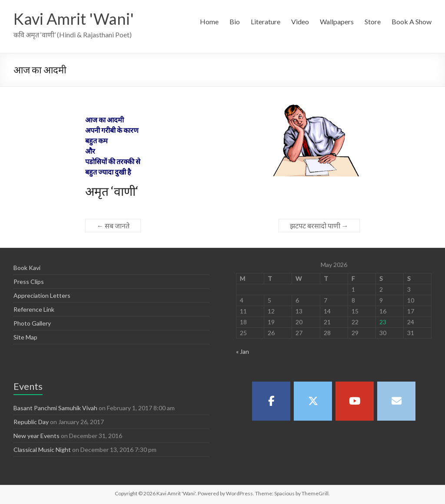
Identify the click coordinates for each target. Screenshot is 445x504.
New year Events (37, 436)
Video (300, 21)
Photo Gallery (32, 323)
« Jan (242, 351)
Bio (235, 21)
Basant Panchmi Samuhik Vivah (55, 408)
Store (373, 21)
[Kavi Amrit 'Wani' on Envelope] (396, 401)
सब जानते (113, 226)
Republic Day (31, 422)
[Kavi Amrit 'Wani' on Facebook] (271, 401)
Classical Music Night (42, 450)
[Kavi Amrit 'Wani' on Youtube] (355, 401)
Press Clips (29, 282)
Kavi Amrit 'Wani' (74, 19)
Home (209, 21)
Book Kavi (27, 268)
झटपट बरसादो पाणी (319, 226)
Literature (266, 21)
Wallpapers (337, 21)
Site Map (25, 337)
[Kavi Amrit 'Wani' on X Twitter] (313, 401)
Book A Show (412, 21)
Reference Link (34, 309)
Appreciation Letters (42, 295)
